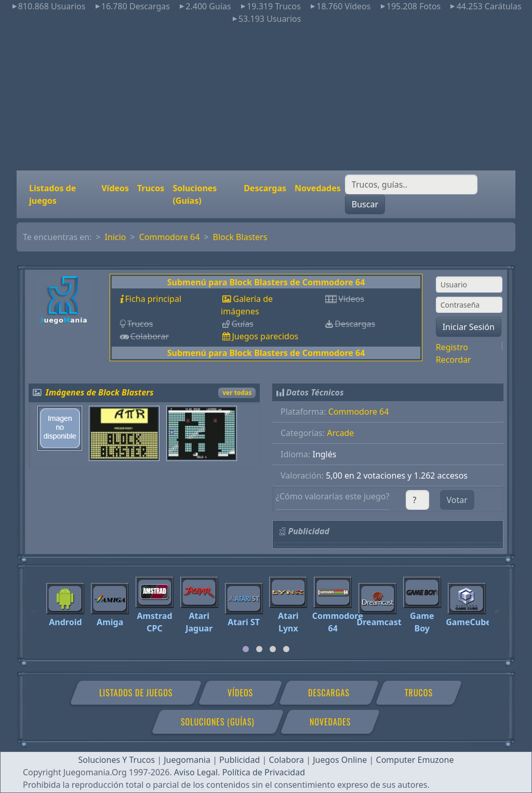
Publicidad (240, 760)
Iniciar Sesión (469, 327)
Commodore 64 (170, 237)
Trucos (151, 188)
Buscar (365, 204)
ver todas (237, 393)
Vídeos (115, 188)
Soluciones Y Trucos (117, 760)
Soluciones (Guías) (195, 194)
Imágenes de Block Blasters (100, 392)
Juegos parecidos (265, 336)
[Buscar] (411, 184)
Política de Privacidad (264, 772)
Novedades (318, 188)
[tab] (246, 649)
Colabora (286, 760)
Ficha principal (153, 299)
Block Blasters (240, 237)
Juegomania (187, 760)
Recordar (454, 360)
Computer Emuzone (415, 760)
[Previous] (35, 606)
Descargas (265, 188)
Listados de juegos (52, 194)
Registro (452, 347)
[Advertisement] (266, 98)
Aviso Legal (196, 772)
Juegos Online (340, 760)
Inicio (116, 237)
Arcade (340, 433)
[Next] (497, 606)
